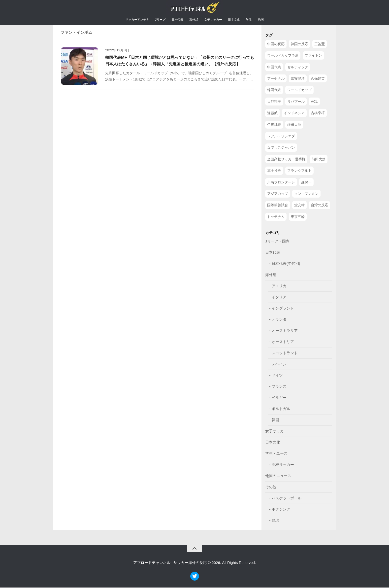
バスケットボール (287, 499)
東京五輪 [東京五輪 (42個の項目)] (298, 217)
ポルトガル (281, 409)
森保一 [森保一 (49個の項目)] (306, 183)
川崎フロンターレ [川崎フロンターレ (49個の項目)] (281, 183)
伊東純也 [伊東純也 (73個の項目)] (274, 125)
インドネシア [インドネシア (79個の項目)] (294, 114)
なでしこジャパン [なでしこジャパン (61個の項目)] (281, 148)
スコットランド (285, 354)
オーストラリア (285, 331)
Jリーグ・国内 (277, 242)
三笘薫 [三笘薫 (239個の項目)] (320, 44)
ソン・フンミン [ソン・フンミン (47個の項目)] (306, 194)
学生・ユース (276, 454)
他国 (268, 20)
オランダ (279, 320)
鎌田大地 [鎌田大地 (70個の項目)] (294, 125)
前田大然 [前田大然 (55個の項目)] (319, 160)
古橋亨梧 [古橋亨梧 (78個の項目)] (318, 114)
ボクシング (281, 510)
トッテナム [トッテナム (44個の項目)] (276, 217)
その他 (271, 488)
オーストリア (283, 342)
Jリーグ (157, 20)
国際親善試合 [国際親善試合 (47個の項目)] (278, 206)
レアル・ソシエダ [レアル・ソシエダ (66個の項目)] (281, 137)
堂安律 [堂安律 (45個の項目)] (299, 206)
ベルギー (279, 398)
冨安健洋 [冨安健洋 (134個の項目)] (298, 79)
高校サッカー (283, 465)
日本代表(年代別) (286, 264)
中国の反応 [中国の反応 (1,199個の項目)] (276, 44)
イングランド (283, 309)
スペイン (279, 365)
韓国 (275, 421)
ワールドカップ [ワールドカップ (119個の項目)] (299, 91)
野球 (275, 521)
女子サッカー (216, 20)
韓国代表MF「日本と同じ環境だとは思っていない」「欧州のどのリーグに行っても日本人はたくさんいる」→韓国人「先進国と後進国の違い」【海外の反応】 (178, 66)
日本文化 (239, 20)
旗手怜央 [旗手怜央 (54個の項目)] (274, 171)
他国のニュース (278, 476)
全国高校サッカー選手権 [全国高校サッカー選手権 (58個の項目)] (286, 160)
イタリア (279, 298)
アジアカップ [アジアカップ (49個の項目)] (278, 194)
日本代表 (176, 20)
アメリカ (279, 287)
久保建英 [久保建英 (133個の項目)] (318, 79)
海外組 (194, 20)
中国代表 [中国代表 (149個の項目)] (274, 68)
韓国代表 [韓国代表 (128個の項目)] (274, 91)
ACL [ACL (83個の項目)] (314, 102)
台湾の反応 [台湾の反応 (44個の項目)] (320, 206)
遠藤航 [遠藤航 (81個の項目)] (272, 114)
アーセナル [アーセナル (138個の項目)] (276, 79)
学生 (256, 20)
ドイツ (277, 376)
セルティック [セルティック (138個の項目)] (298, 68)
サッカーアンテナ (131, 20)
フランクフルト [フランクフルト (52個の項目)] (299, 171)
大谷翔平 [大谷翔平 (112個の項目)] (274, 102)
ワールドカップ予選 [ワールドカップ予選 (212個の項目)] (283, 56)
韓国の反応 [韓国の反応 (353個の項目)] (299, 44)
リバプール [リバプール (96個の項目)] (296, 102)
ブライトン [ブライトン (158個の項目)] (313, 56)
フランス (279, 387)
